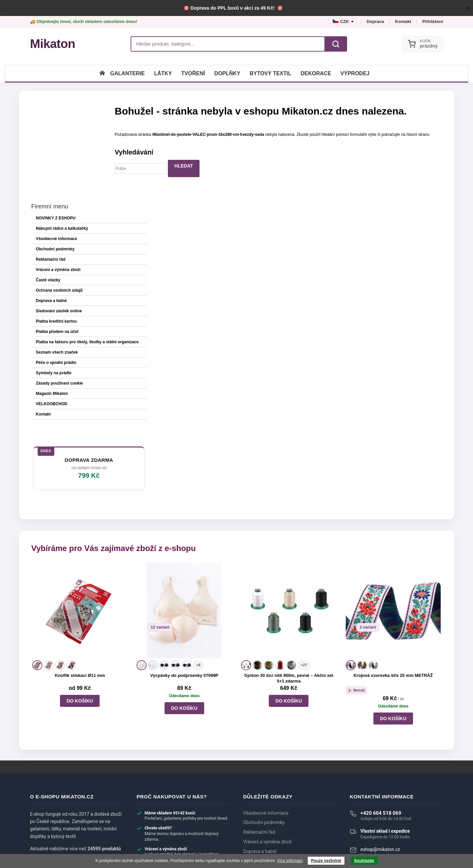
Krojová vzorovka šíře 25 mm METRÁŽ (393, 605)
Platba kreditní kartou (55, 242)
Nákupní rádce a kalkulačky (271, 829)
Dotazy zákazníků (261, 791)
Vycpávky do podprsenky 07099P (184, 605)
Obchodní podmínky (54, 170)
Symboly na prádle (53, 304)
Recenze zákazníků (263, 800)
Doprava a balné (50, 221)
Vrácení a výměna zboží (57, 190)
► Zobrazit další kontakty (377, 797)
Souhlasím (364, 861)
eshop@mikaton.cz (380, 779)
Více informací (290, 861)
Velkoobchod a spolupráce (271, 819)
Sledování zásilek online (58, 232)
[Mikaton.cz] (53, 44)
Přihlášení (433, 21)
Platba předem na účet (56, 252)
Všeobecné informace (56, 159)
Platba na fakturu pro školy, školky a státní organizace (69, 268)
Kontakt (403, 21)
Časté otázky (47, 201)
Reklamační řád (50, 180)
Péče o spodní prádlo (55, 293)
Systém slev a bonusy (265, 810)
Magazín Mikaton (51, 324)
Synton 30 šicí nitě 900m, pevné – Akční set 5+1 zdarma (289, 608)
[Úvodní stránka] (102, 73)
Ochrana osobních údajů (58, 211)
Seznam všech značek (56, 283)
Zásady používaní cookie (58, 314)
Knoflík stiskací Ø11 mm (80, 605)
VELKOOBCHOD (51, 335)
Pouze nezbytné (326, 861)
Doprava (375, 21)
